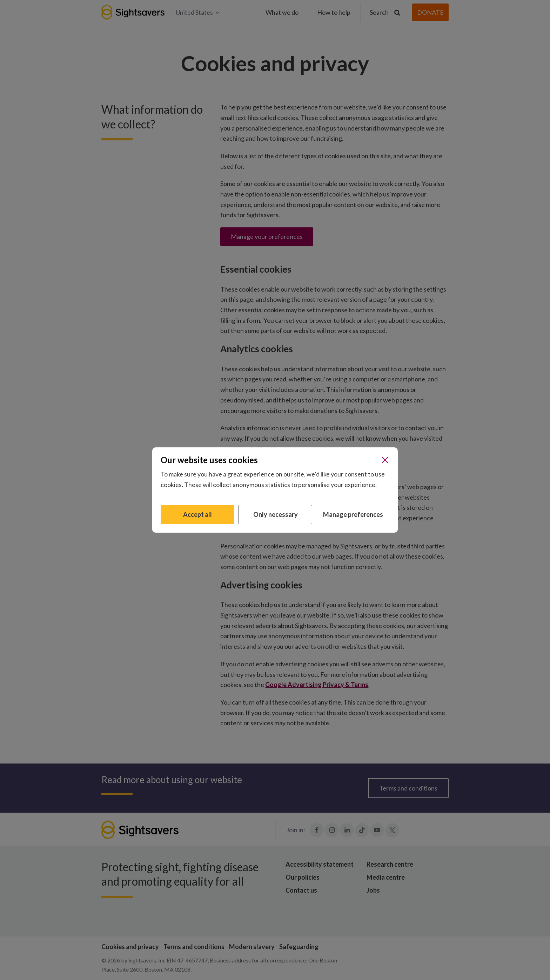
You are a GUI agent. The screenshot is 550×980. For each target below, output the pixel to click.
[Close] (385, 460)
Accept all (197, 514)
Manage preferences (353, 514)
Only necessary (276, 514)
